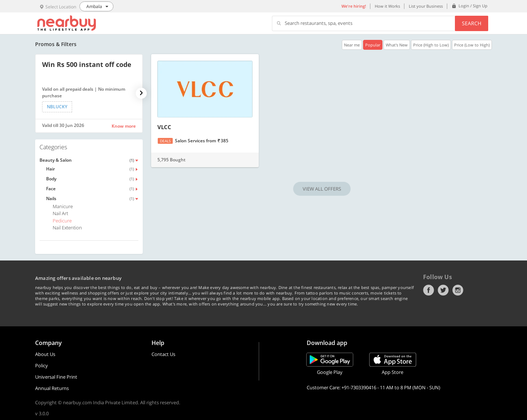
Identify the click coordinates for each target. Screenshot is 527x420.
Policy (42, 365)
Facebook (429, 290)
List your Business (426, 6)
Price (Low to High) (472, 45)
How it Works (387, 6)
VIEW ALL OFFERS (322, 189)
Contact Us (163, 354)
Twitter (443, 290)
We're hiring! (354, 6)
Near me (352, 45)
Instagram (458, 290)
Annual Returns (52, 388)
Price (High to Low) (431, 45)
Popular (373, 45)
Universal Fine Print (56, 377)
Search (472, 23)
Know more (124, 126)
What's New (397, 45)
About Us (45, 354)
